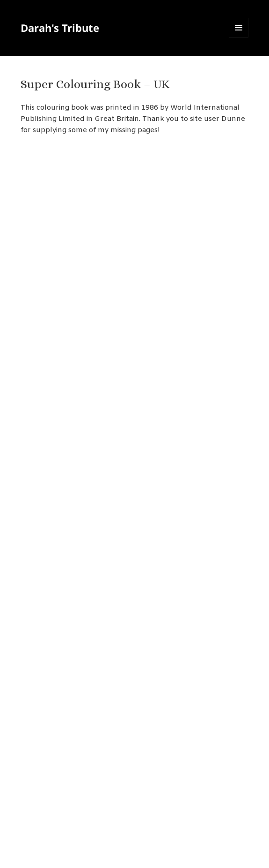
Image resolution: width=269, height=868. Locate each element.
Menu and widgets (239, 37)
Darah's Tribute (60, 28)
